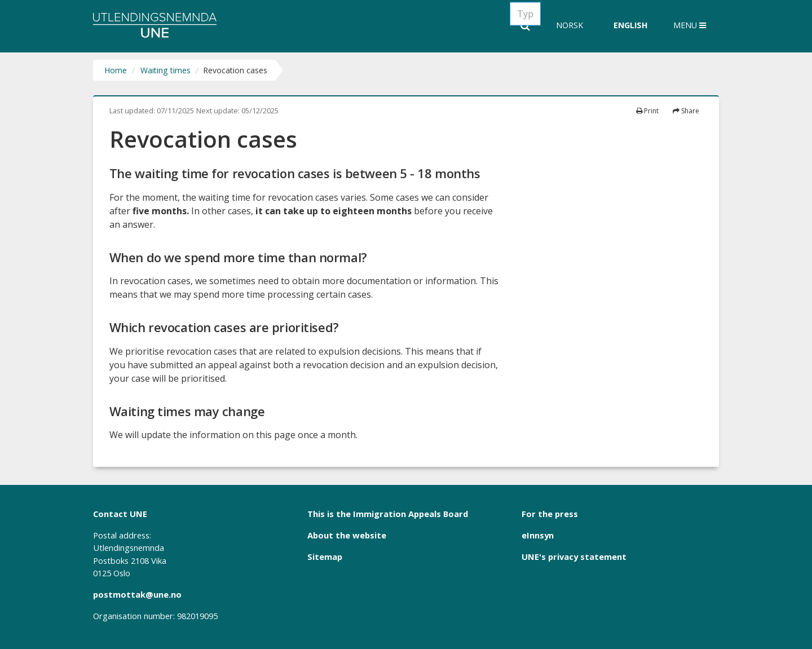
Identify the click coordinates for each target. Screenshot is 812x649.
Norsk (570, 25)
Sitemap (325, 557)
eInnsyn (538, 535)
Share (686, 111)
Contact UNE (120, 514)
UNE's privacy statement (574, 557)
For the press (550, 514)
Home (116, 70)
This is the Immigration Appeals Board (388, 514)
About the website (347, 535)
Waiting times (166, 70)
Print (647, 111)
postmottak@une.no (137, 594)
